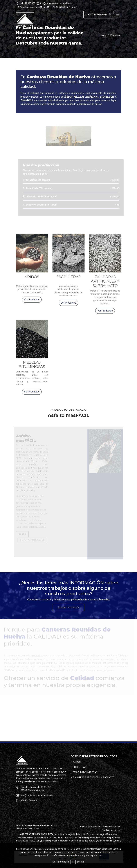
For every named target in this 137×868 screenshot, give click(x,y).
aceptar (81, 862)
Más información (61, 862)
